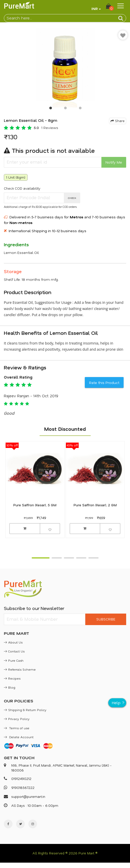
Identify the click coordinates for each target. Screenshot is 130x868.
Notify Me (114, 162)
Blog (10, 687)
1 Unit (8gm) (16, 177)
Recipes (12, 678)
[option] (65, 68)
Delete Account (19, 737)
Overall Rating (18, 377)
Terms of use (17, 728)
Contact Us (14, 651)
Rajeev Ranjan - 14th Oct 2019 (31, 396)
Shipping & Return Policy (25, 710)
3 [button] (80, 109)
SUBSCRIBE (106, 619)
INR (95, 9)
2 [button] (65, 109)
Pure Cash (14, 660)
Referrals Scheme (20, 669)
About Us (13, 642)
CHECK (72, 198)
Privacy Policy (17, 719)
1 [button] (50, 109)
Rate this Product (104, 383)
